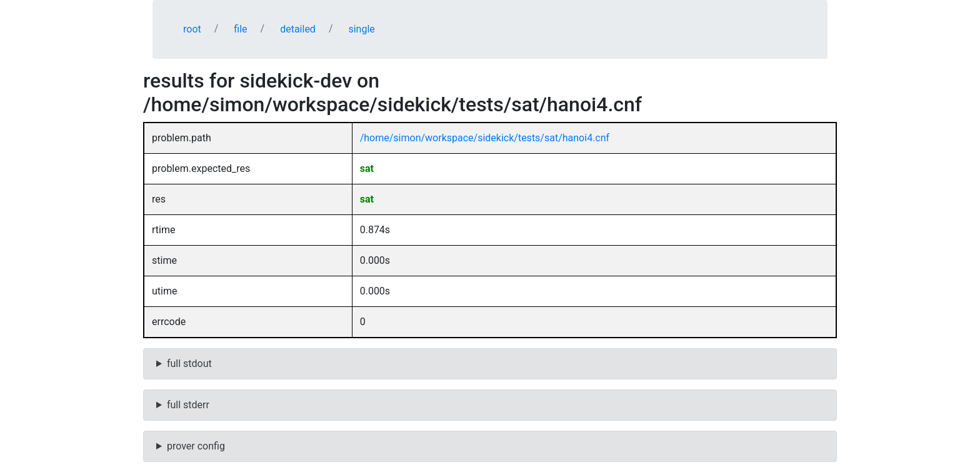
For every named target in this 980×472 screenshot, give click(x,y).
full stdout (189, 364)
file (240, 29)
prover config (196, 446)
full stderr (188, 405)
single (361, 29)
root (192, 29)
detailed (298, 29)
